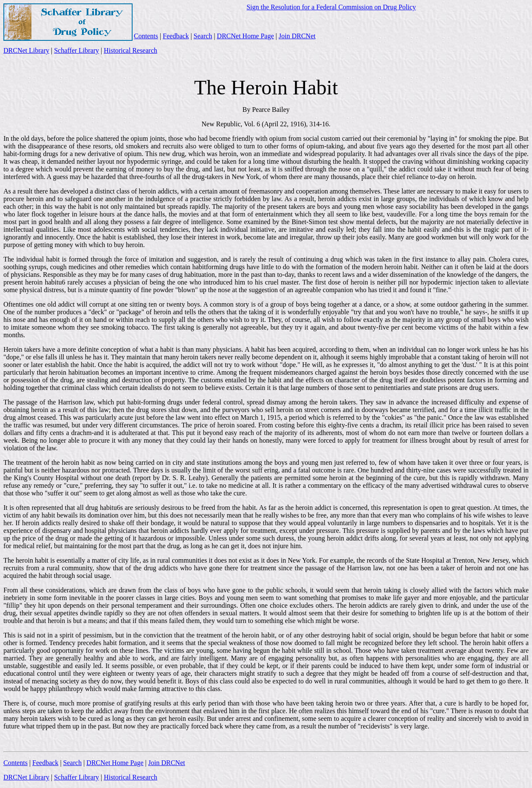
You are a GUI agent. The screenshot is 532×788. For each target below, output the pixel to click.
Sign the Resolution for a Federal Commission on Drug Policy (331, 7)
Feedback (176, 36)
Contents (146, 36)
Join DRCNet (297, 36)
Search (203, 36)
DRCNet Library (26, 50)
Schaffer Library (76, 50)
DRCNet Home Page (245, 36)
